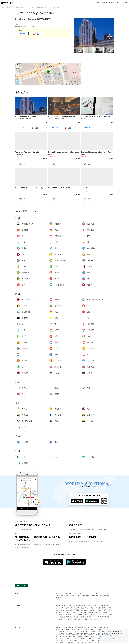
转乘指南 (96, 3)
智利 (81, 618)
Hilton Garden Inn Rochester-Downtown (64, 116)
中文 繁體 (68, 594)
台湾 (102, 609)
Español (83, 596)
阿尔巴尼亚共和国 (70, 611)
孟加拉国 (80, 605)
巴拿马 (58, 618)
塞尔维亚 (67, 616)
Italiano (88, 596)
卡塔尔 (71, 609)
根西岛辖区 (90, 613)
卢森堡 (75, 614)
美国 (62, 618)
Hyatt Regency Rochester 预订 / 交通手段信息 (33, 19)
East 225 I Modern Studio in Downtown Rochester (68, 152)
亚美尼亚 (69, 605)
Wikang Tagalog (64, 596)
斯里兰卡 (87, 607)
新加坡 (83, 609)
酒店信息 (104, 3)
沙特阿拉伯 (77, 609)
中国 (85, 605)
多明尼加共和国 (105, 618)
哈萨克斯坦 (77, 607)
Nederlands (59, 597)
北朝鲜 (63, 611)
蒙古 (96, 607)
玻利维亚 (76, 618)
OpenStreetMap (65, 85)
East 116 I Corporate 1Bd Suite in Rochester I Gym (101, 152)
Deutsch (77, 596)
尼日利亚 (96, 620)
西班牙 (73, 613)
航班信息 (112, 3)
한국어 (80, 594)
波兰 (107, 614)
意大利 (65, 614)
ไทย (84, 594)
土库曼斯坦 (92, 609)
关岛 (75, 620)
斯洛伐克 (83, 616)
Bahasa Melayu (91, 594)
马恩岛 (60, 614)
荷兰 (100, 614)
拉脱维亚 (80, 614)
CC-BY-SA (78, 85)
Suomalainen (95, 596)
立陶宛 (70, 614)
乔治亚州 (90, 605)
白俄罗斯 (89, 616)
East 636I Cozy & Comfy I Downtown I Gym (66, 188)
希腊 (96, 613)
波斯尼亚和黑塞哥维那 (86, 611)
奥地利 (78, 611)
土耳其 (98, 609)
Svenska (107, 596)
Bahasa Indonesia (101, 594)
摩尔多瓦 (86, 614)
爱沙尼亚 (68, 613)
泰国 (87, 609)
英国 (85, 613)
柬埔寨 (68, 607)
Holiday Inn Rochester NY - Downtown (96, 116)
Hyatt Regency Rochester (35, 13)
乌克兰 (95, 616)
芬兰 (78, 613)
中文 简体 (75, 594)
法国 (81, 613)
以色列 (106, 605)
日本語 (58, 594)
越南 (106, 609)
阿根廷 (71, 618)
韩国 (72, 607)
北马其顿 (95, 614)
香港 (95, 605)
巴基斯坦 (66, 609)
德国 (60, 613)
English (63, 594)
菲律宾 (60, 609)
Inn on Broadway (88, 188)
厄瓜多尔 (98, 618)
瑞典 (71, 616)
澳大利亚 (70, 620)
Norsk (101, 596)
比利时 (95, 611)
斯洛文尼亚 (77, 616)
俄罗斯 (99, 616)
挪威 (104, 614)
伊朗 (60, 607)
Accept (114, 638)
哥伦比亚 (86, 618)
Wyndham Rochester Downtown (28, 152)
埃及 (86, 620)
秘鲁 (66, 620)
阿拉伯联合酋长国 (60, 605)
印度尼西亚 (100, 605)
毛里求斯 (91, 620)
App (118, 3)
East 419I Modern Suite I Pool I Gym (30, 188)
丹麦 (63, 613)
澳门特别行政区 (102, 607)
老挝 (82, 607)
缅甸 (92, 607)
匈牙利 (100, 613)
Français (71, 596)
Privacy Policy (107, 635)
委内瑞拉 (61, 620)
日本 (63, 607)
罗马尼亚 (61, 616)
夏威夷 (66, 618)
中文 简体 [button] (125, 3)
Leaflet (58, 85)
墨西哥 (109, 616)
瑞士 (105, 611)
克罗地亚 (105, 613)
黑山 (91, 614)
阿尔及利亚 (80, 620)
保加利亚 (100, 611)
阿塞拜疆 (75, 605)
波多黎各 (92, 618)
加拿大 (104, 616)
